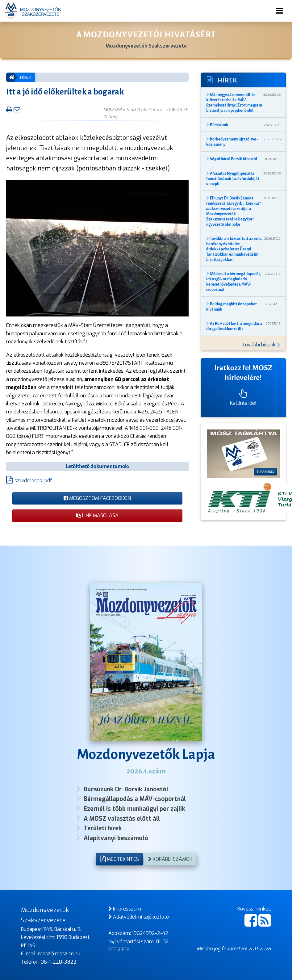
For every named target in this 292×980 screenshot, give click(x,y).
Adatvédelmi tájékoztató (139, 917)
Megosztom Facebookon (97, 498)
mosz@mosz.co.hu (59, 954)
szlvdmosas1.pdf (33, 481)
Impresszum (125, 909)
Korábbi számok (170, 859)
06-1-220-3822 (59, 962)
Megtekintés (119, 859)
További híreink (261, 345)
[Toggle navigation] (279, 11)
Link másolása (97, 515)
